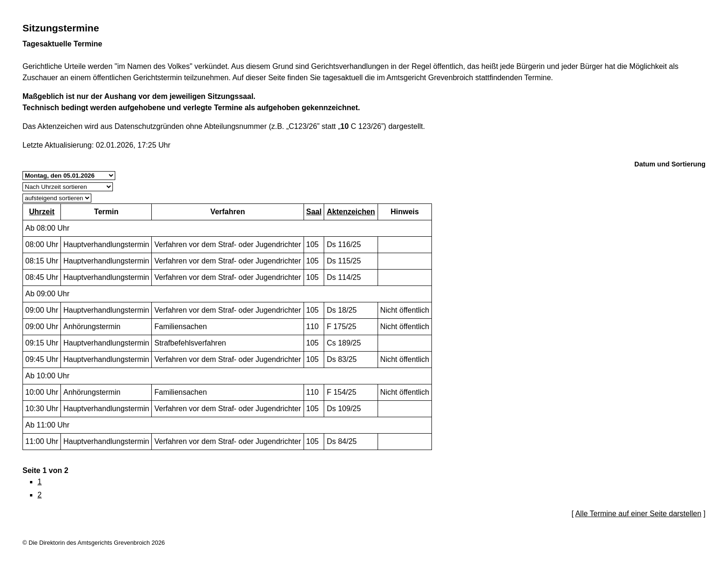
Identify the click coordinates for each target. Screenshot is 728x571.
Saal (314, 212)
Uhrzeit (42, 212)
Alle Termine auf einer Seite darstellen (638, 514)
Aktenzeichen (351, 212)
